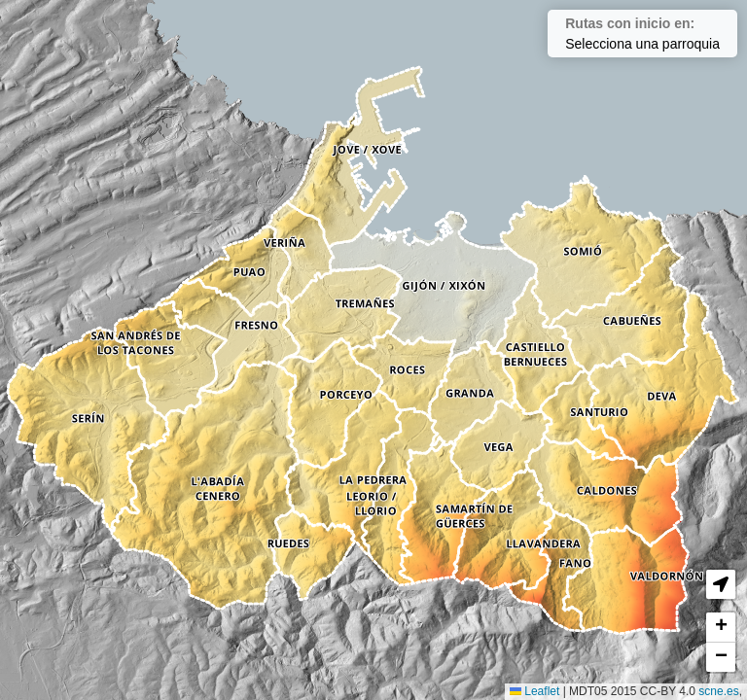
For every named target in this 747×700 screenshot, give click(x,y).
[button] (721, 584)
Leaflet (534, 691)
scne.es (718, 691)
